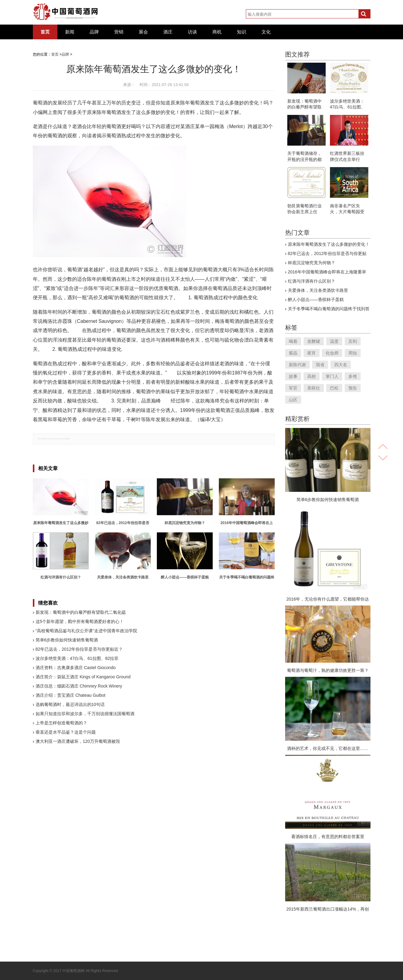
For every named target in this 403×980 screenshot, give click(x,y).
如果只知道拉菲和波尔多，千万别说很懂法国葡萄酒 (85, 714)
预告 (353, 388)
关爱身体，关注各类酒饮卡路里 (318, 290)
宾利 (353, 341)
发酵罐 (314, 341)
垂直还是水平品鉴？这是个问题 (66, 732)
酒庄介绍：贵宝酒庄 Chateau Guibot (71, 695)
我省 (320, 365)
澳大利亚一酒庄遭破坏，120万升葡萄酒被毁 (78, 741)
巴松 (334, 388)
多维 (353, 376)
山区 (293, 400)
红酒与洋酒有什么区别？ (312, 281)
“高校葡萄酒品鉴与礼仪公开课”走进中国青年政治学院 (86, 631)
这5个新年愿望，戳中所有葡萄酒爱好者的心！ (80, 621)
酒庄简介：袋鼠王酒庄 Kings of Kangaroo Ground (83, 677)
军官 (293, 388)
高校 (312, 376)
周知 (353, 353)
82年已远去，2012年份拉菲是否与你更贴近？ (79, 649)
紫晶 (293, 353)
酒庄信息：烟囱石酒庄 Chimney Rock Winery (79, 686)
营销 (119, 32)
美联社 (314, 388)
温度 (334, 341)
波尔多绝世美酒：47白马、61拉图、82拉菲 (77, 658)
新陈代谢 (297, 365)
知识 (242, 32)
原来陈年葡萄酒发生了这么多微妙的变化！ (329, 244)
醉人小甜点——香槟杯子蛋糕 (316, 300)
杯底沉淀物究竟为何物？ (312, 263)
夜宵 (312, 353)
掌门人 (332, 376)
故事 (293, 376)
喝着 (293, 341)
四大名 (341, 365)
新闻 (70, 32)
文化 (266, 32)
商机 (217, 32)
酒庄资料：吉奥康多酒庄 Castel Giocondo (76, 668)
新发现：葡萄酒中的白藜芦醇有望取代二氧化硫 (81, 612)
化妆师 (332, 353)
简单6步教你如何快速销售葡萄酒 (67, 640)
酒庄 (168, 32)
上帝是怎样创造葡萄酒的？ (61, 723)
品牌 (94, 32)
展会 (143, 32)
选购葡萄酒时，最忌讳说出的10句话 (70, 704)
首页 (45, 32)
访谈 (192, 32)
